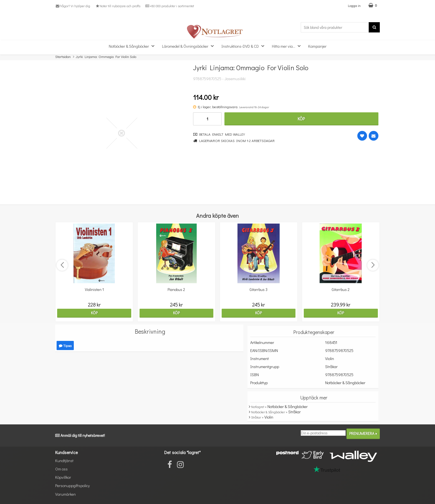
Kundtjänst (64, 461)
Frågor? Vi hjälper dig (73, 6)
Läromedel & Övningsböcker (189, 46)
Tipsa (65, 345)
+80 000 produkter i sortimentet (170, 6)
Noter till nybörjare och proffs (118, 6)
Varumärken (65, 494)
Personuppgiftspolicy (72, 486)
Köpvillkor (63, 477)
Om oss (61, 469)
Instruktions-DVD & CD (244, 46)
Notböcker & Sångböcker (133, 46)
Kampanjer (317, 46)
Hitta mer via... (288, 46)
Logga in (354, 5)
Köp (301, 119)
